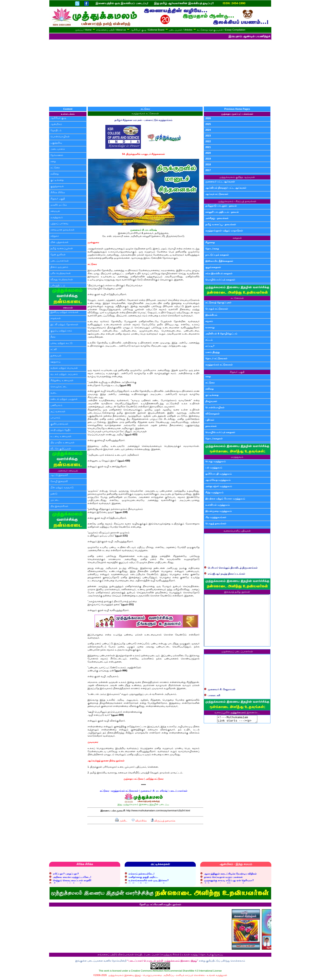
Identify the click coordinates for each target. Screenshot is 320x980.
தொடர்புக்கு (207, 956)
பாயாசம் (55, 418)
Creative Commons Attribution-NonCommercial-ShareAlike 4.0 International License (176, 972)
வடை (54, 393)
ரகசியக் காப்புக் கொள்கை (190, 976)
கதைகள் (237, 238)
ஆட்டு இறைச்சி (59, 475)
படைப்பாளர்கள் (60, 261)
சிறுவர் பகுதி (58, 199)
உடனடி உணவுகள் (61, 436)
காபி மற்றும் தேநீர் (61, 430)
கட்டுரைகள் (237, 298)
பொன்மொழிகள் (60, 136)
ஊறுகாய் (55, 362)
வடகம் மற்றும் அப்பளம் (64, 374)
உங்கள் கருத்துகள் (217, 976)
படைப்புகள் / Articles (181, 30)
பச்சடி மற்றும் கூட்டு (61, 343)
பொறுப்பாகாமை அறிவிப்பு (158, 976)
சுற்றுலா (55, 236)
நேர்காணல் (57, 155)
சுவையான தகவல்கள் (62, 230)
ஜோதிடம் (56, 130)
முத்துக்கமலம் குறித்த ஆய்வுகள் (237, 177)
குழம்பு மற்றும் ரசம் (61, 331)
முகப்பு (219, 956)
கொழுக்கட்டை (59, 386)
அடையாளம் (58, 149)
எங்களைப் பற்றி (107, 956)
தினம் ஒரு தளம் (59, 267)
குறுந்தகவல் (57, 186)
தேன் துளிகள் (58, 254)
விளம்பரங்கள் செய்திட (131, 956)
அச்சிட (121, 821)
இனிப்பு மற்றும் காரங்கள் (64, 312)
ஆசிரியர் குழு (58, 118)
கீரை (53, 337)
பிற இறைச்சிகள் (59, 506)
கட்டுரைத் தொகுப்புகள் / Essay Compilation (221, 30)
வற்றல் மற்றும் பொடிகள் (64, 368)
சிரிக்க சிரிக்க (58, 192)
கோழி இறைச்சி (59, 481)
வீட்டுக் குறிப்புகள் (61, 449)
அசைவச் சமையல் (68, 471)
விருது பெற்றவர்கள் (62, 279)
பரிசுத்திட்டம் (58, 286)
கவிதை (55, 174)
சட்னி (54, 349)
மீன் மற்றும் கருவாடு (62, 487)
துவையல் (56, 355)
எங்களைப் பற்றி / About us (111, 30)
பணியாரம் (56, 405)
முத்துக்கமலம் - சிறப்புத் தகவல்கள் (237, 201)
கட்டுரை (55, 168)
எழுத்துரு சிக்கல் (170, 956)
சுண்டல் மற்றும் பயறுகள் (64, 399)
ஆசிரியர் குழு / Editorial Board (147, 30)
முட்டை (55, 500)
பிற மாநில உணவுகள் (62, 442)
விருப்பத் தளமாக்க (163, 821)
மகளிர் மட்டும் (59, 205)
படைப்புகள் (152, 956)
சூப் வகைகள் (58, 411)
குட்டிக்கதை (57, 180)
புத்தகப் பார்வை (59, 223)
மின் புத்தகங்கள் (59, 242)
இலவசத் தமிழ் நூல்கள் (237, 592)
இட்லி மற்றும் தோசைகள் (64, 324)
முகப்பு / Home (83, 30)
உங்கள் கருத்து (190, 956)
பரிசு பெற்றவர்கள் (61, 273)
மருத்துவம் (57, 217)
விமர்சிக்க (139, 821)
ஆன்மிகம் (56, 124)
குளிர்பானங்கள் (59, 424)
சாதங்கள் (56, 318)
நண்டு (54, 494)
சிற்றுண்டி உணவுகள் (62, 380)
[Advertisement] (160, 73)
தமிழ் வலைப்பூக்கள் (62, 248)
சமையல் (55, 211)
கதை (53, 161)
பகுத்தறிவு (56, 143)
